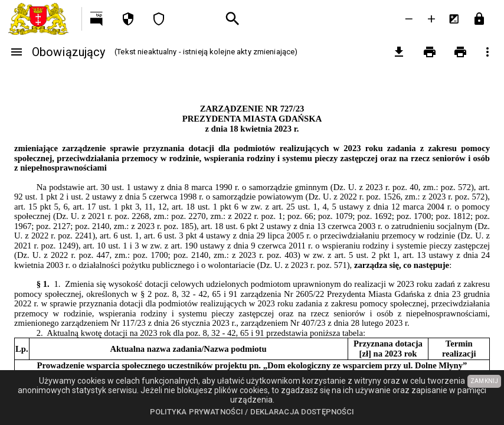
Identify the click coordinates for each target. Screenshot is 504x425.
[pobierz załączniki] (399, 52)
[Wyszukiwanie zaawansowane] (233, 19)
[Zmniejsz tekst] (409, 19)
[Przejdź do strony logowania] (479, 19)
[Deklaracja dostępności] (159, 19)
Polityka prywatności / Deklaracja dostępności (252, 412)
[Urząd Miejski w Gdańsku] (41, 19)
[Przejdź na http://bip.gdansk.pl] (97, 19)
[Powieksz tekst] (431, 19)
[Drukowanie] (430, 52)
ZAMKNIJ (484, 381)
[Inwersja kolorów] (454, 19)
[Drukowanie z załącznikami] (460, 52)
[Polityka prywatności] (128, 19)
